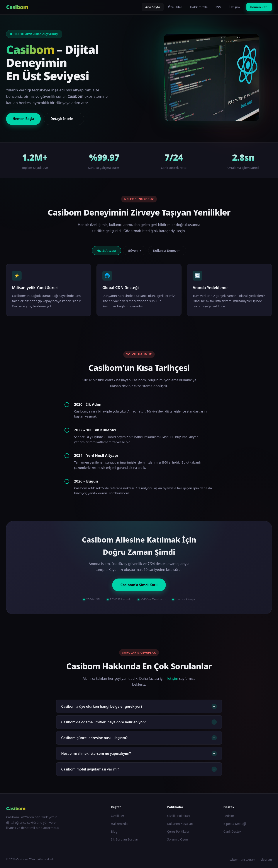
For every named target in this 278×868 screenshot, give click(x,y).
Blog (114, 831)
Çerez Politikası (178, 831)
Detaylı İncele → (64, 119)
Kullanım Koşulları (180, 824)
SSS (218, 7)
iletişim (172, 678)
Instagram (248, 859)
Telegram (265, 859)
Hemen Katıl (259, 7)
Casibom (17, 7)
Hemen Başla (23, 119)
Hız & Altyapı (106, 251)
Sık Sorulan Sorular (125, 839)
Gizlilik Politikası (179, 816)
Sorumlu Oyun (178, 839)
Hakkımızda (199, 7)
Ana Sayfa (153, 7)
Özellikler (175, 7)
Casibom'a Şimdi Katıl (139, 585)
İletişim (234, 7)
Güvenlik (135, 251)
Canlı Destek (232, 831)
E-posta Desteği (235, 824)
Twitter (233, 859)
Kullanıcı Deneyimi (167, 251)
